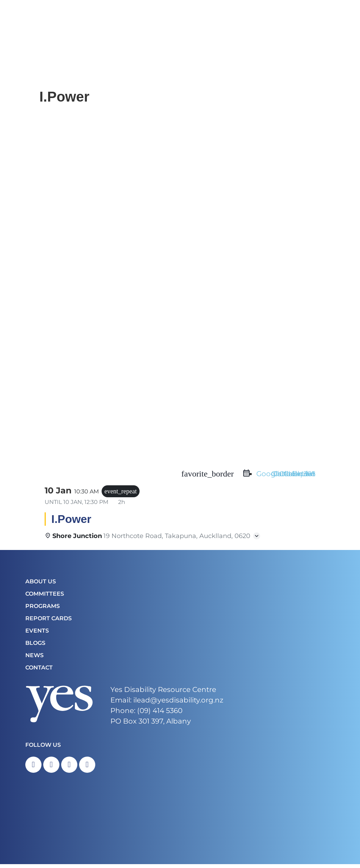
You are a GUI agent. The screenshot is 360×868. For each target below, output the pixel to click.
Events (37, 633)
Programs (43, 608)
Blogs (35, 645)
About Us (41, 584)
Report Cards (49, 620)
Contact (39, 670)
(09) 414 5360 (160, 713)
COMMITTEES (45, 596)
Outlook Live (293, 476)
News (34, 657)
